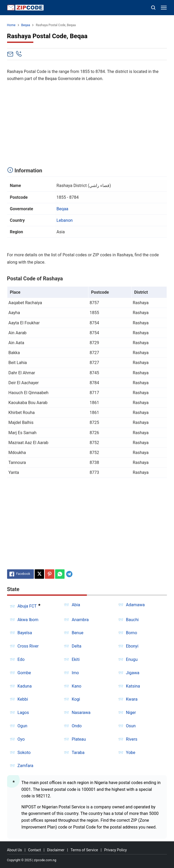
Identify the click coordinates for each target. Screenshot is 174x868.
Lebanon (65, 220)
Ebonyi (132, 646)
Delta (77, 646)
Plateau (79, 739)
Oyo (21, 739)
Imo (75, 673)
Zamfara (25, 766)
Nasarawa (81, 713)
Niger (131, 713)
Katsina (133, 686)
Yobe (131, 753)
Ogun (23, 726)
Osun (131, 726)
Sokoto (24, 753)
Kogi (76, 699)
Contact (35, 850)
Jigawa (133, 673)
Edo (21, 659)
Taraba (78, 753)
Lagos (23, 713)
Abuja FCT (27, 606)
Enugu (132, 659)
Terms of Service (84, 850)
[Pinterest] (50, 574)
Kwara (132, 699)
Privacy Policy (115, 850)
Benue (78, 633)
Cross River (28, 646)
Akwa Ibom (28, 620)
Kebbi (23, 699)
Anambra (80, 620)
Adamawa (135, 605)
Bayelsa (25, 633)
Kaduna (25, 686)
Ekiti (76, 659)
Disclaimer (56, 850)
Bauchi (132, 620)
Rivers (132, 739)
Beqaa (62, 209)
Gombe (24, 673)
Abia (76, 605)
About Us (15, 850)
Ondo (77, 726)
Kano (77, 686)
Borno (131, 633)
